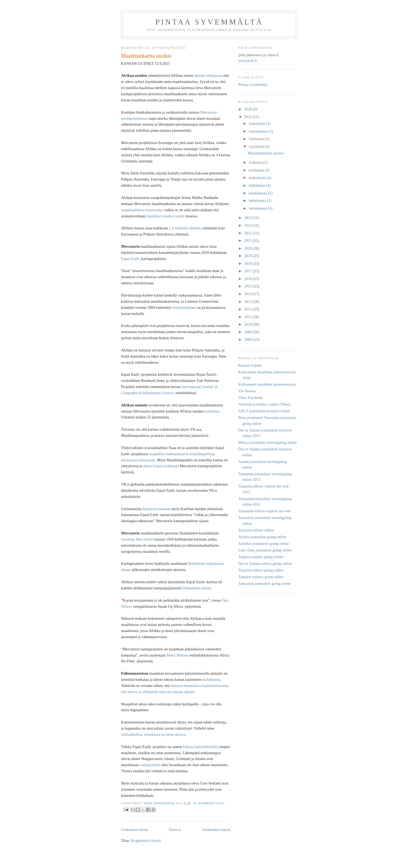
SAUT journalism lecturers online (264, 411)
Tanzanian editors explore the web (264, 511)
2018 (248, 263)
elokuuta (256, 162)
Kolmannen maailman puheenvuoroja (267, 384)
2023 (248, 225)
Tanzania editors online (256, 530)
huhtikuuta (257, 185)
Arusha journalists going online (262, 537)
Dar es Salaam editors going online (265, 563)
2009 (248, 332)
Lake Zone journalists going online (265, 550)
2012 (248, 309)
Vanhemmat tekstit (216, 830)
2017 (248, 271)
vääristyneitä (150, 765)
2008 (248, 339)
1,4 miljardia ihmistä (185, 228)
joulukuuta (257, 123)
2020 (248, 248)
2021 (248, 241)
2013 (248, 302)
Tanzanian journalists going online (265, 583)
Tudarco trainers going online (261, 557)
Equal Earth (130, 259)
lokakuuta (257, 139)
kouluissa (212, 411)
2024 (248, 218)
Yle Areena (247, 391)
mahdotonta (211, 679)
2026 (248, 109)
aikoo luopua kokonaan (161, 466)
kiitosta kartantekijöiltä (201, 747)
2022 (248, 233)
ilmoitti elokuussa (208, 75)
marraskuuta (259, 131)
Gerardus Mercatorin (137, 539)
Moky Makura (178, 655)
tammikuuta (258, 208)
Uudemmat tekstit (135, 830)
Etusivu (175, 830)
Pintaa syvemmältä (209, 22)
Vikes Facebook (251, 398)
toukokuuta (258, 178)
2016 (248, 279)
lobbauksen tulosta (197, 588)
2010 (248, 324)
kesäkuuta (257, 170)
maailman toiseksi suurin (165, 216)
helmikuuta (258, 201)
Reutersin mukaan (156, 509)
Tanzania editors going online (261, 570)
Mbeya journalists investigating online (268, 442)
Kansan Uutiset (250, 365)
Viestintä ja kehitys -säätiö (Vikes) (265, 404)
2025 (248, 117)
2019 (248, 256)
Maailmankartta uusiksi (146, 56)
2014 (248, 294)
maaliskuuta (258, 193)
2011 (248, 317)
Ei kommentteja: (209, 803)
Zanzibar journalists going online (264, 543)
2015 (248, 286)
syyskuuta (257, 146)
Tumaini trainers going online (261, 577)
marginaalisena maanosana (141, 210)
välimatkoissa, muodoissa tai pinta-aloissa (153, 734)
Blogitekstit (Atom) (146, 841)
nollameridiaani (184, 307)
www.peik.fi (248, 61)
